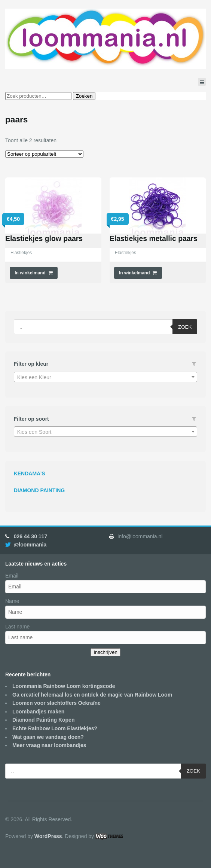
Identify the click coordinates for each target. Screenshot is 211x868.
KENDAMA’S (30, 473)
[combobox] (106, 377)
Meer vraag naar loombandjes (49, 745)
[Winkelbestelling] (44, 154)
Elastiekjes (21, 253)
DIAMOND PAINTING (39, 490)
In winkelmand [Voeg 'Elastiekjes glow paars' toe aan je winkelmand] (30, 273)
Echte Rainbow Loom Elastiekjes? (55, 728)
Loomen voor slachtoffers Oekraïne (56, 703)
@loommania (30, 545)
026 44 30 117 (31, 536)
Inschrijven (105, 652)
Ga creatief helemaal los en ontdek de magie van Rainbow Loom (92, 695)
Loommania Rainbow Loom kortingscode (64, 686)
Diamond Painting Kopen (43, 720)
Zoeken (84, 96)
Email (12, 576)
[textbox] (106, 377)
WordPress (48, 836)
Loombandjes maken (38, 712)
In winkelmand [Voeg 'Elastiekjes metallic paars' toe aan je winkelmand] (134, 273)
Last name (17, 627)
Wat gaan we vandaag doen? (48, 737)
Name (12, 601)
